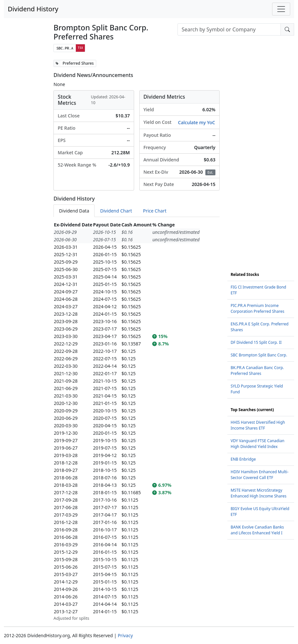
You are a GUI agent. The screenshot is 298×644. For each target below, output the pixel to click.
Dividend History (33, 9)
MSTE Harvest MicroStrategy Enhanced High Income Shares (258, 493)
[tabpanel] (137, 421)
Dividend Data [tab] (74, 211)
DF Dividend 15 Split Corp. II (256, 342)
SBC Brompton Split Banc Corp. (259, 355)
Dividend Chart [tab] (116, 211)
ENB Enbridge (243, 459)
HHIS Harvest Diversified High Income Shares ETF (258, 425)
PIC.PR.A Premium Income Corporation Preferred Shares (258, 308)
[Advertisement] (261, 157)
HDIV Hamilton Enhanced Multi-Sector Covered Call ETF (260, 475)
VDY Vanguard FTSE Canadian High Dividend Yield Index (258, 444)
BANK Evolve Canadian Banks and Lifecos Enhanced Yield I (257, 530)
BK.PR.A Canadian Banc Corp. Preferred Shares (257, 371)
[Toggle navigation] (281, 9)
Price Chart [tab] (155, 211)
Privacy (125, 635)
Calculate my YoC (197, 122)
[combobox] (229, 29)
